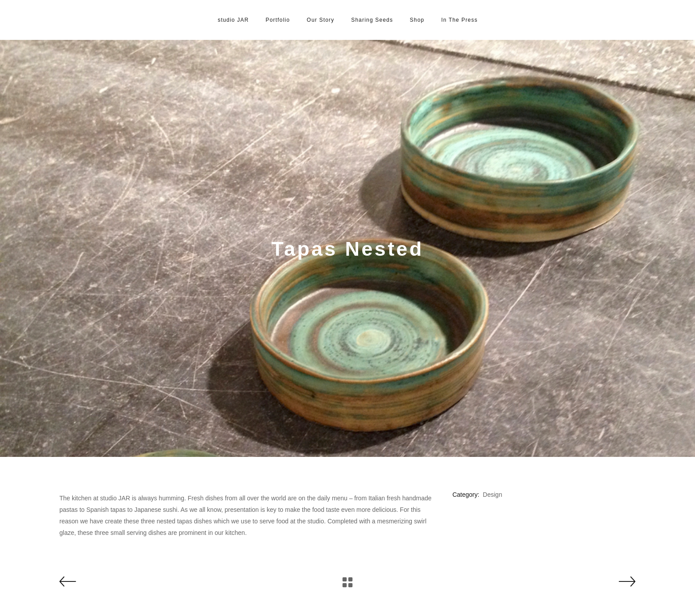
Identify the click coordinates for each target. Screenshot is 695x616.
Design (492, 495)
